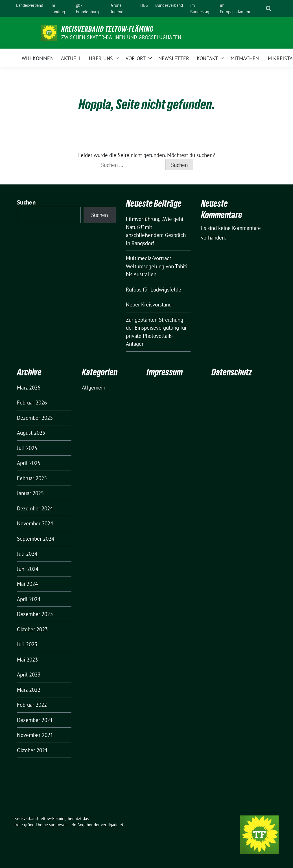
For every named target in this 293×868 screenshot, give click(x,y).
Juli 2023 (27, 644)
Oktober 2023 (32, 629)
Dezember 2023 (35, 614)
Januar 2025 (30, 493)
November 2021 (35, 735)
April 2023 (29, 675)
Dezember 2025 (35, 418)
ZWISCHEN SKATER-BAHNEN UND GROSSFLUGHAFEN (121, 37)
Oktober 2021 (32, 750)
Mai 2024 (27, 584)
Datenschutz (232, 372)
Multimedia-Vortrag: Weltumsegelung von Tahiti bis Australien (157, 266)
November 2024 (35, 523)
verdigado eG (113, 825)
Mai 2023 (27, 660)
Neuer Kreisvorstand (149, 304)
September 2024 (36, 539)
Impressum (165, 372)
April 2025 (29, 463)
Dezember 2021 (35, 720)
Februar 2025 (32, 478)
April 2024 (29, 599)
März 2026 (29, 388)
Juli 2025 (27, 448)
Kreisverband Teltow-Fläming (107, 29)
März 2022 (29, 690)
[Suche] (261, 9)
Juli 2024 (27, 554)
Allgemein (94, 388)
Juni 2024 (28, 569)
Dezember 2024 (35, 508)
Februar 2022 (32, 705)
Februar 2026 (32, 403)
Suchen (26, 202)
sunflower (58, 825)
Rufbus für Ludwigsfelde (154, 290)
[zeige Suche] (269, 9)
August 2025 (31, 433)
